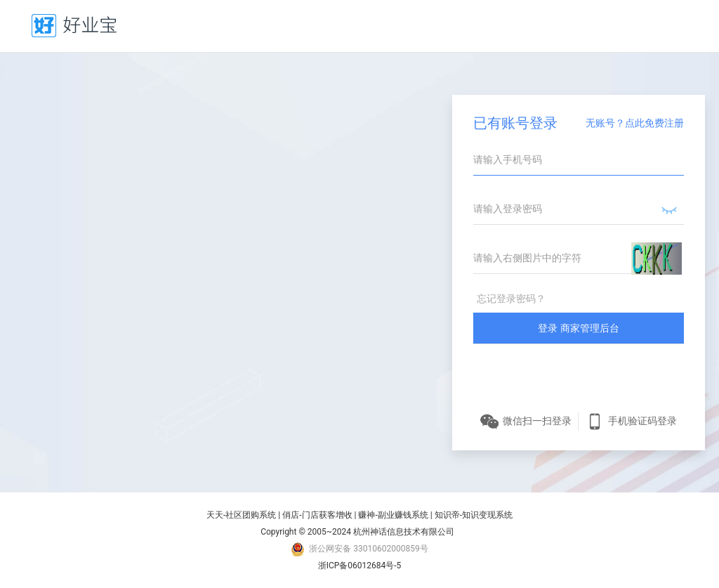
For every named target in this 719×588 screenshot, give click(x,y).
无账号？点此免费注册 (635, 123)
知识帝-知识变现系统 (474, 515)
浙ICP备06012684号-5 (360, 566)
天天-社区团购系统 (241, 515)
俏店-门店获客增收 (317, 515)
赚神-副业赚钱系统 (393, 515)
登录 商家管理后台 (578, 328)
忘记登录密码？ (511, 299)
